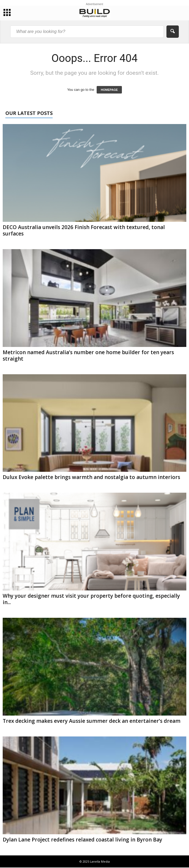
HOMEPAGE (109, 90)
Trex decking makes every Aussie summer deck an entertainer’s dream (92, 721)
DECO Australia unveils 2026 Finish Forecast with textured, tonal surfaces (84, 230)
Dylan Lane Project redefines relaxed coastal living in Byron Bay (82, 840)
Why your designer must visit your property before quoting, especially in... (91, 599)
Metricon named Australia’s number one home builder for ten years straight (88, 356)
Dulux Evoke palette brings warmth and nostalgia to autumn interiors (91, 477)
